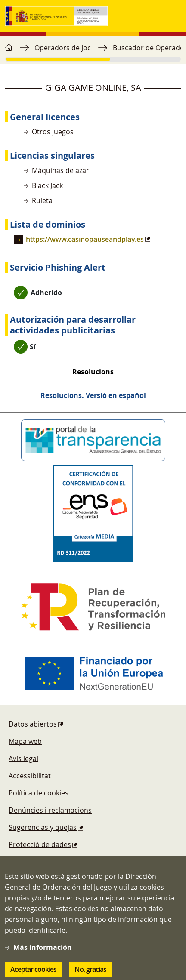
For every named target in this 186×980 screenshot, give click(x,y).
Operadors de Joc (63, 48)
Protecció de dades (40, 844)
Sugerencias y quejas (43, 827)
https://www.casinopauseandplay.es (85, 239)
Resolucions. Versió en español (93, 395)
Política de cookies (39, 793)
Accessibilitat (30, 776)
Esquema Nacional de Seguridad (61, 862)
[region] (93, 52)
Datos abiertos (33, 724)
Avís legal (23, 758)
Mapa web (25, 741)
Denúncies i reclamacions (50, 810)
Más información (43, 956)
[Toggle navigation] (172, 16)
